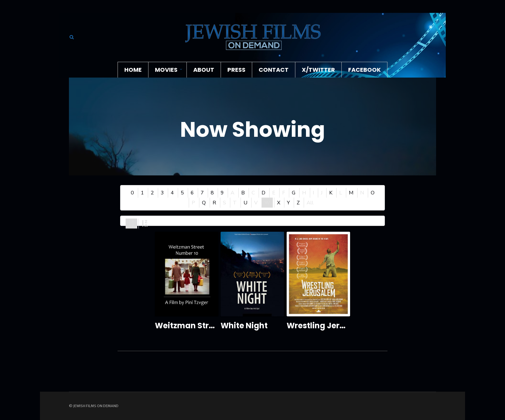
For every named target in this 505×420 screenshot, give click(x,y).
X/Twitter (318, 70)
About (204, 70)
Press (236, 70)
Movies (166, 70)
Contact (274, 70)
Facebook (364, 70)
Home (133, 70)
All (310, 203)
